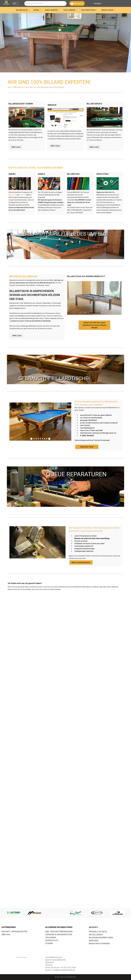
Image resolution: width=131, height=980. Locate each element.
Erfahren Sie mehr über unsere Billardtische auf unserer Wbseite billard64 (92, 334)
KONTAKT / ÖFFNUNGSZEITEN (14, 932)
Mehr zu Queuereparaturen (81, 570)
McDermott (12, 195)
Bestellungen (96, 935)
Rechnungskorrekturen (101, 938)
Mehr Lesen (16, 147)
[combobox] (45, 3)
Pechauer (23, 195)
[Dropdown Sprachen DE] (16, 3)
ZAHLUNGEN (51, 937)
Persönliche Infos (98, 932)
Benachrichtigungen (99, 943)
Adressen (94, 941)
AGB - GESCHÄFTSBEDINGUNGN (59, 932)
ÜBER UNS (6, 934)
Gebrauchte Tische (87, 454)
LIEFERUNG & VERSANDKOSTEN (59, 934)
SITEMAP (49, 943)
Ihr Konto (93, 927)
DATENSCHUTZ (52, 940)
